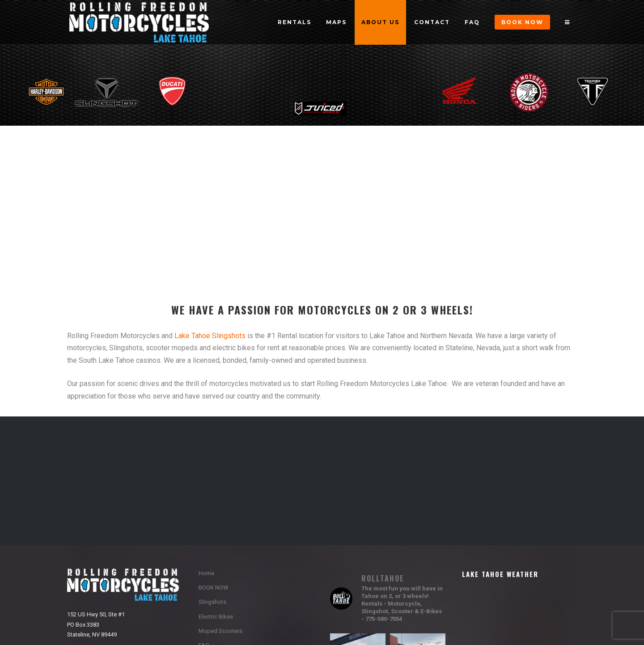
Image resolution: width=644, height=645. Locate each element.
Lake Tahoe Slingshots (210, 336)
